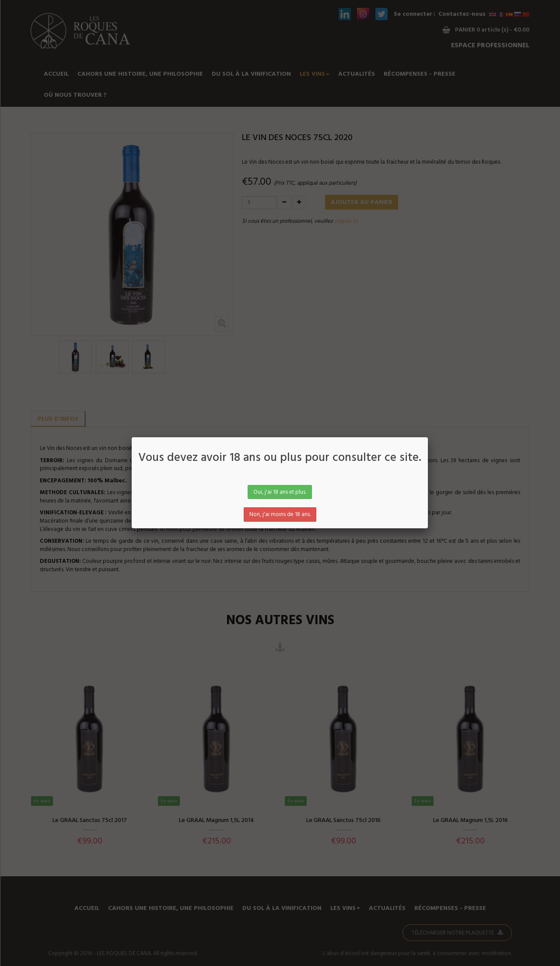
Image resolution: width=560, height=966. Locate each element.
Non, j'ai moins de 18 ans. (280, 515)
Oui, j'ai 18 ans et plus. (280, 492)
